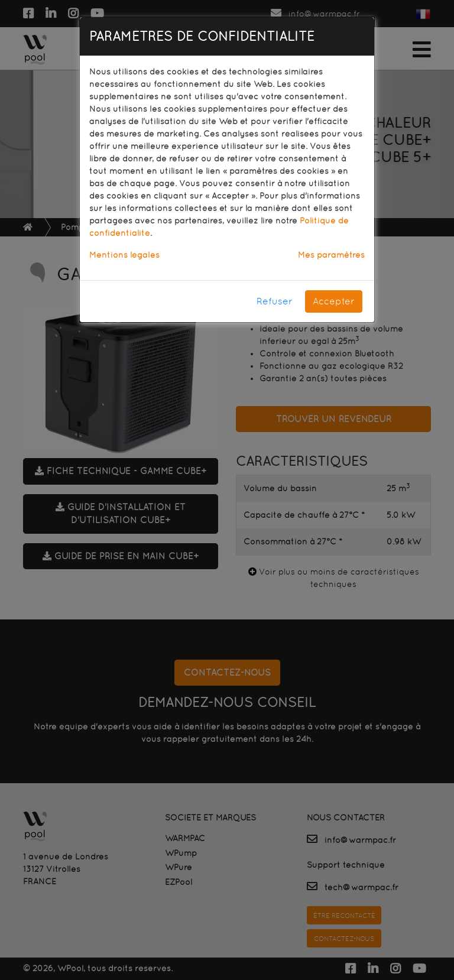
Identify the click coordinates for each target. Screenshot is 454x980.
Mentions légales (124, 255)
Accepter (334, 301)
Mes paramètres (331, 255)
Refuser (275, 301)
